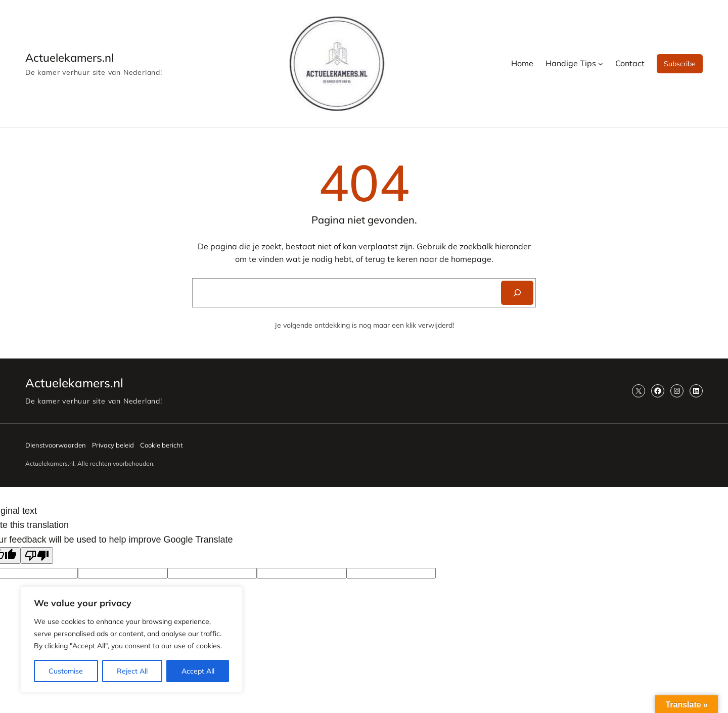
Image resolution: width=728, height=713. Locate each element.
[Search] (517, 293)
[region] (131, 640)
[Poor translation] (37, 555)
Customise (66, 671)
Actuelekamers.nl (70, 58)
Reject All (132, 671)
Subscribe (680, 64)
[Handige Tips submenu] (601, 64)
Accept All (198, 671)
